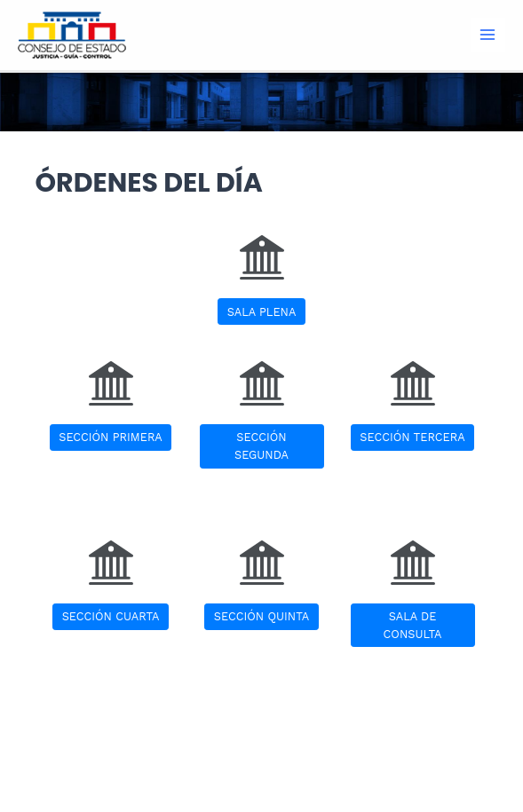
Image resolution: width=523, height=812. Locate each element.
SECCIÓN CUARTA (111, 616)
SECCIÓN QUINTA (261, 616)
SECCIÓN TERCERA (412, 437)
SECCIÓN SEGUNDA (261, 445)
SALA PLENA (262, 312)
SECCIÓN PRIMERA (111, 437)
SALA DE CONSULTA (413, 625)
